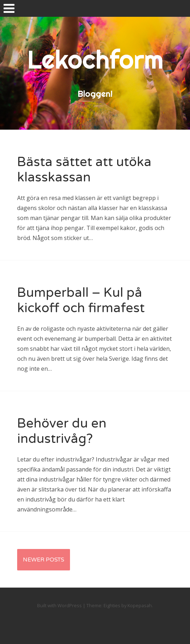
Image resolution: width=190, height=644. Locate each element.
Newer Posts (44, 560)
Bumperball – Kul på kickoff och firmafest (81, 300)
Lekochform (95, 59)
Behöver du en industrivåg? (62, 431)
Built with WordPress (59, 605)
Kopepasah (140, 605)
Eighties (112, 605)
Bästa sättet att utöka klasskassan (84, 170)
